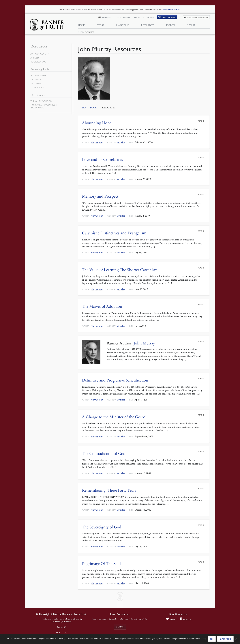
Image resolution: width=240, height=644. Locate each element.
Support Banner (124, 18)
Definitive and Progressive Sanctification (115, 380)
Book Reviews (38, 62)
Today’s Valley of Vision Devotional (44, 106)
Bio (84, 108)
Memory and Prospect (100, 196)
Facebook (185, 619)
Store (101, 26)
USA (58, 633)
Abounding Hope (97, 123)
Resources (147, 26)
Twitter (170, 619)
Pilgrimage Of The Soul (101, 564)
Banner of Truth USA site (171, 10)
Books (94, 108)
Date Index (37, 79)
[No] (236, 639)
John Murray (144, 343)
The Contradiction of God (104, 454)
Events (171, 26)
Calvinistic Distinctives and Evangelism (114, 233)
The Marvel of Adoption (102, 306)
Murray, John (97, 142)
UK (65, 633)
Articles (121, 142)
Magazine (123, 26)
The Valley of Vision (41, 101)
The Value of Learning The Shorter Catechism (120, 270)
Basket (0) (170, 18)
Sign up (120, 627)
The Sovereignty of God (102, 527)
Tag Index (36, 83)
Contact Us (140, 18)
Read (200, 121)
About (191, 26)
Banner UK (108, 18)
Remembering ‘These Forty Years (109, 490)
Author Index (38, 75)
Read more (225, 639)
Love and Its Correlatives (102, 160)
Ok (212, 639)
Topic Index (37, 87)
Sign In (152, 18)
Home (80, 33)
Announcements (40, 54)
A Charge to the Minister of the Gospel (114, 417)
